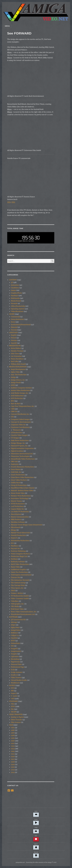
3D (12, 282)
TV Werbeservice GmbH (20, 596)
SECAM (14, 712)
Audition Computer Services (21, 388)
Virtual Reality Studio (19, 680)
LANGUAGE (13, 332)
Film (13, 704)
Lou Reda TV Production (20, 512)
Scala (13, 670)
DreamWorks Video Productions (23, 459)
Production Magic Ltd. (19, 556)
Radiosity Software (18, 562)
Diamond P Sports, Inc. (19, 446)
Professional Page (18, 667)
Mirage (14, 530)
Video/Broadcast (17, 311)
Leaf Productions (17, 506)
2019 (13, 770)
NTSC (13, 706)
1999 (13, 764)
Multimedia (15, 298)
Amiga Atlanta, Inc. (18, 380)
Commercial (15, 317)
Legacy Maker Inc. (18, 509)
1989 (13, 738)
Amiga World (16, 382)
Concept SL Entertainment (21, 422)
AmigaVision (16, 630)
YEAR (11, 725)
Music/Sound (16, 301)
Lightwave (15, 656)
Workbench (15, 683)
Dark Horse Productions (20, 440)
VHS (13, 699)
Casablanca (15, 288)
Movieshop (15, 659)
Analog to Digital (17, 717)
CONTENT (13, 280)
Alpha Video (15, 372)
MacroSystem (16, 514)
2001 (13, 767)
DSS (12, 646)
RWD (36, 813)
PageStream (15, 662)
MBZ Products (16, 519)
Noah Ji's (14, 538)
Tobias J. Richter (17, 593)
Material (14, 327)
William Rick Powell (18, 364)
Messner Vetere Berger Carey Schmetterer (27, 525)
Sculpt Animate (17, 672)
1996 (13, 757)
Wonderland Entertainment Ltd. (23, 614)
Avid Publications (17, 396)
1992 (13, 746)
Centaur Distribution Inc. (20, 414)
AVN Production (17, 398)
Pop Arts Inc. (16, 548)
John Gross (15, 354)
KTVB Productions (18, 504)
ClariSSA (14, 638)
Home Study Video (18, 493)
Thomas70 (17, 430)
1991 (9, 202)
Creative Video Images (19, 435)
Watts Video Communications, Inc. (24, 612)
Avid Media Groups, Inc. (20, 393)
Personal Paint (16, 664)
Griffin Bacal (16, 483)
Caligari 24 (15, 635)
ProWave (14, 559)
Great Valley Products (19, 480)
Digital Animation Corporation (22, 448)
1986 (13, 730)
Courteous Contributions (20, 427)
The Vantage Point (18, 585)
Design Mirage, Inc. (18, 443)
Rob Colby (15, 361)
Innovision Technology (20, 498)
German (14, 340)
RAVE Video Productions (20, 564)
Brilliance (14, 633)
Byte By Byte (16, 404)
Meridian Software (18, 522)
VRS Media (15, 606)
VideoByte (15, 601)
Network (14, 303)
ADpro (13, 625)
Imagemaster (16, 651)
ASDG (13, 385)
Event (13, 322)
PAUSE (36, 854)
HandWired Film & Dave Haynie (23, 488)
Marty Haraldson (17, 359)
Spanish (14, 343)
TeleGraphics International (21, 575)
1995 (13, 754)
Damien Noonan (17, 351)
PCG (12, 543)
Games (13, 290)
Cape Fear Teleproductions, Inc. (23, 406)
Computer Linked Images (20, 419)
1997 (13, 759)
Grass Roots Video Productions (22, 477)
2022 (13, 772)
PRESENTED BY (15, 346)
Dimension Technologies (20, 456)
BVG (13, 401)
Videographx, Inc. (18, 604)
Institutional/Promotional (21, 325)
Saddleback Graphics (19, 570)
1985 (13, 728)
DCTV (13, 641)
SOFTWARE (13, 617)
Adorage (14, 622)
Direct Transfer (17, 720)
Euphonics (15, 464)
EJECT (36, 846)
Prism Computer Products (20, 554)
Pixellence (15, 546)
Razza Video (15, 567)
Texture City (16, 577)
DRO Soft (14, 462)
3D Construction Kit (18, 620)
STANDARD (13, 701)
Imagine (14, 654)
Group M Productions (19, 485)
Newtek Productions (19, 535)
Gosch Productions (18, 475)
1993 (13, 202)
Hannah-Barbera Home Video (22, 490)
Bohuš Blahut (16, 348)
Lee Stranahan (16, 356)
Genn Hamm (16, 469)
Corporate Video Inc (18, 425)
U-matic (14, 696)
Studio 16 (14, 675)
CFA (12, 417)
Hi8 (12, 691)
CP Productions (17, 433)
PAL (12, 709)
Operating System (18, 309)
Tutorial (14, 330)
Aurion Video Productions (20, 390)
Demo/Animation (17, 319)
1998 (13, 762)
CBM (13, 409)
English (14, 335)
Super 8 (14, 693)
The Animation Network (20, 580)
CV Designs (15, 438)
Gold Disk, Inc (16, 472)
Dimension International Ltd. (22, 454)
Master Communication (20, 517)
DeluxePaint (16, 643)
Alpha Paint (15, 627)
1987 (13, 733)
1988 (13, 735)
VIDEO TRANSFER (16, 714)
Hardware (15, 296)
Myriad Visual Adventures (20, 533)
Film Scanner (16, 722)
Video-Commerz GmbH (20, 598)
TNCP (13, 591)
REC (36, 838)
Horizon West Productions (21, 496)
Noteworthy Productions (20, 541)
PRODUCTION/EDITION (18, 367)
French (14, 338)
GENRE (12, 314)
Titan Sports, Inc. (17, 588)
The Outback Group (18, 583)
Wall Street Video (17, 609)
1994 (13, 751)
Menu (7, 26)
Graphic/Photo (16, 293)
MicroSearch (16, 527)
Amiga (13, 377)
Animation (15, 285)
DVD (13, 688)
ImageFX (14, 649)
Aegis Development (18, 369)
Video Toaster (16, 678)
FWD (36, 830)
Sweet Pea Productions (19, 572)
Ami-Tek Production (19, 375)
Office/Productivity (18, 306)
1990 (13, 741)
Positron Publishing (18, 551)
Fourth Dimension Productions (22, 467)
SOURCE (12, 685)
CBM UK (14, 411)
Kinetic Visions (17, 501)
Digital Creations (17, 451)
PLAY (36, 822)
